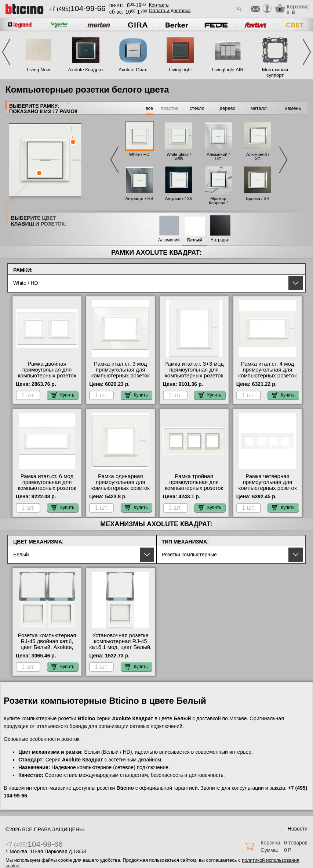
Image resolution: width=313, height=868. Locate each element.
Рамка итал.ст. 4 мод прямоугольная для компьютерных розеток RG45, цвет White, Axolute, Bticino (267, 376)
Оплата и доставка (170, 10)
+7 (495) (77, 9)
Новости (298, 829)
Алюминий (169, 240)
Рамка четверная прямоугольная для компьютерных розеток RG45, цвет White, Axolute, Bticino (267, 488)
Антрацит (220, 240)
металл (259, 108)
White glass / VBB (179, 157)
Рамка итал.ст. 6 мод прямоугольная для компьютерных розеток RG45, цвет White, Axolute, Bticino (47, 488)
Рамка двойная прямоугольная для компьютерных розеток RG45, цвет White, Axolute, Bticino (47, 376)
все (150, 108)
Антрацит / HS (139, 198)
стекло (197, 108)
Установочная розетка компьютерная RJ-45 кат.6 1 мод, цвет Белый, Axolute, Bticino (120, 644)
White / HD (139, 154)
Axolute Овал (133, 70)
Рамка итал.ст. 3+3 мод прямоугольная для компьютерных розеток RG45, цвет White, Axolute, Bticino (194, 376)
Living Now (39, 70)
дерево (228, 108)
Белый (195, 240)
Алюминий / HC (218, 157)
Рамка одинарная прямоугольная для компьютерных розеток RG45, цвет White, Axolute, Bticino (121, 488)
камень (293, 108)
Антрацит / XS (179, 198)
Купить (63, 395)
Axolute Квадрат (85, 70)
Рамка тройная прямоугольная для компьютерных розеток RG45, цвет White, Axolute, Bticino (194, 488)
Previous (6, 52)
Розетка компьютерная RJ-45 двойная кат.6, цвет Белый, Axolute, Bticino (47, 644)
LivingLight (180, 70)
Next (307, 52)
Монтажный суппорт (275, 72)
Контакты (159, 5)
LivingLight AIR (228, 70)
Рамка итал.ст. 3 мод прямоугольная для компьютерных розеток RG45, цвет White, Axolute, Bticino (121, 376)
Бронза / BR (258, 198)
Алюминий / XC (258, 157)
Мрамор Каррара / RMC (218, 203)
